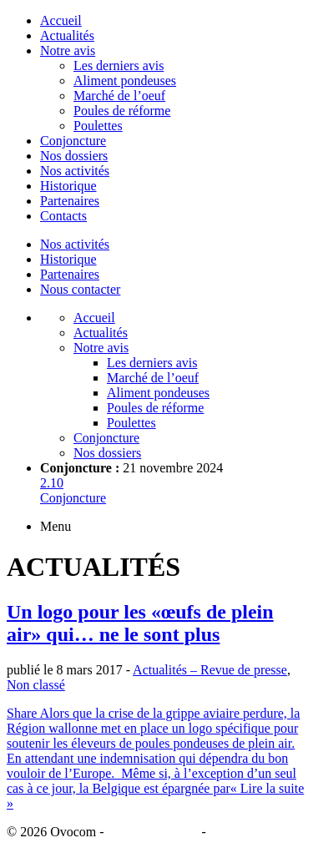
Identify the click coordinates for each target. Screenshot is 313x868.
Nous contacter (80, 289)
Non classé (36, 685)
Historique (68, 186)
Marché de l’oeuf (119, 96)
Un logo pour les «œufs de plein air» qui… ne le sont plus (140, 623)
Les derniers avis (119, 66)
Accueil (61, 20)
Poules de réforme (122, 111)
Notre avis (68, 50)
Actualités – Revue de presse (210, 670)
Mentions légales (153, 832)
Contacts (63, 216)
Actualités (67, 35)
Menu (56, 526)
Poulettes (98, 126)
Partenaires (70, 201)
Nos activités (75, 171)
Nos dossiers (74, 156)
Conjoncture (73, 141)
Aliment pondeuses (125, 81)
